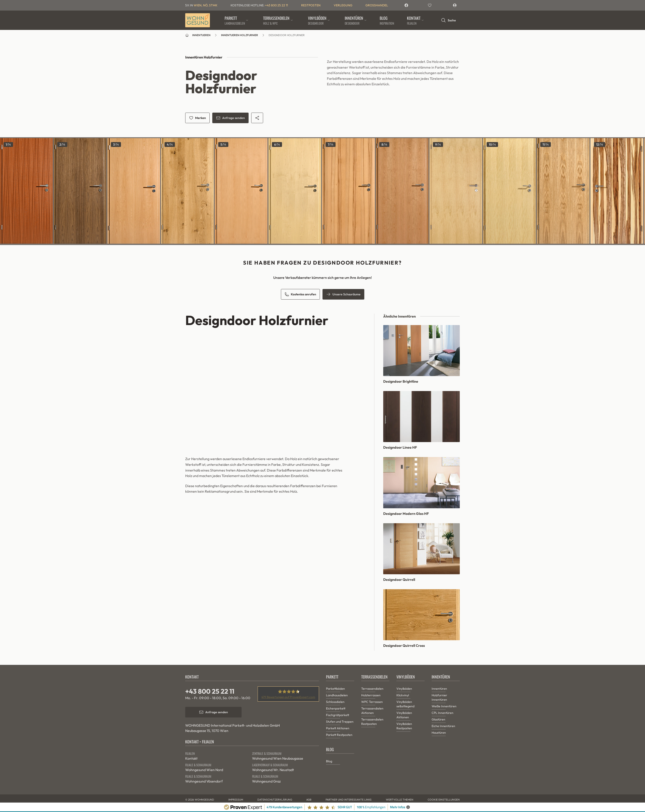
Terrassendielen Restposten (372, 722)
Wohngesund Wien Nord (204, 770)
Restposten (311, 5)
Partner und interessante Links (349, 800)
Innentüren (439, 689)
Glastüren (438, 719)
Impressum (236, 800)
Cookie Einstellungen (444, 800)
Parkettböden (335, 689)
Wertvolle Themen (400, 800)
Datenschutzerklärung (275, 800)
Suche (448, 20)
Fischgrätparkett (338, 715)
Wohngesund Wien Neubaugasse (278, 758)
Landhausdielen (337, 695)
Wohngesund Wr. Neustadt (273, 770)
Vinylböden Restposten (404, 726)
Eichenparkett (336, 708)
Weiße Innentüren (444, 706)
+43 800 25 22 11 (210, 691)
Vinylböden (404, 689)
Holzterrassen (371, 695)
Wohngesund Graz (266, 781)
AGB (309, 800)
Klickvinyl (403, 695)
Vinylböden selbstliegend (405, 704)
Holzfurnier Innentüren (439, 697)
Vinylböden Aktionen (404, 715)
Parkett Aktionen (338, 728)
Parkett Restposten (339, 735)
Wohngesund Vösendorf (204, 781)
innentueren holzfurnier (240, 35)
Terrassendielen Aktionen (372, 711)
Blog (329, 761)
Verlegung (343, 5)
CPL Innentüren (443, 713)
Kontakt (191, 758)
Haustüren (439, 733)
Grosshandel (377, 5)
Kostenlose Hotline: (259, 5)
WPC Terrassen (372, 702)
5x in (201, 5)
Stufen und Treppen (340, 722)
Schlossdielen (335, 702)
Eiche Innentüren (443, 726)
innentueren (201, 35)
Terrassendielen (372, 689)
